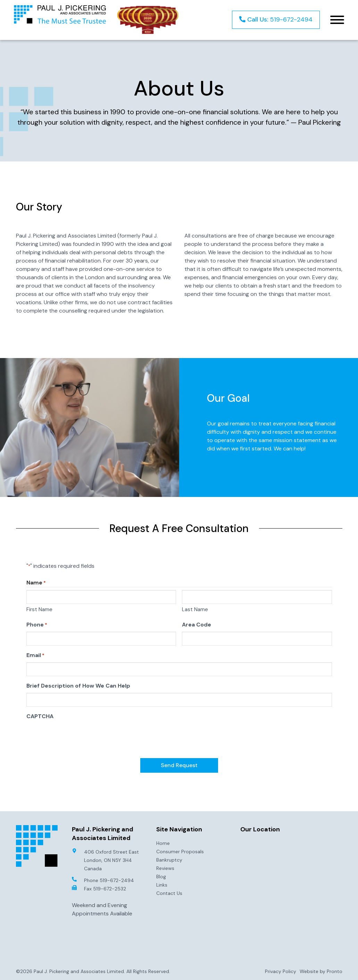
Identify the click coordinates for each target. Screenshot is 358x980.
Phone (37, 625)
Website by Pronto (321, 971)
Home (163, 843)
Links (162, 885)
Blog (161, 876)
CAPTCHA (40, 716)
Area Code (197, 625)
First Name (39, 609)
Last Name (195, 609)
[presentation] (79, 737)
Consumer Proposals (180, 851)
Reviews (165, 868)
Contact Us (169, 893)
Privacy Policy (281, 971)
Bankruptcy (169, 859)
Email (35, 655)
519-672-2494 (276, 19)
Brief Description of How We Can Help (78, 686)
